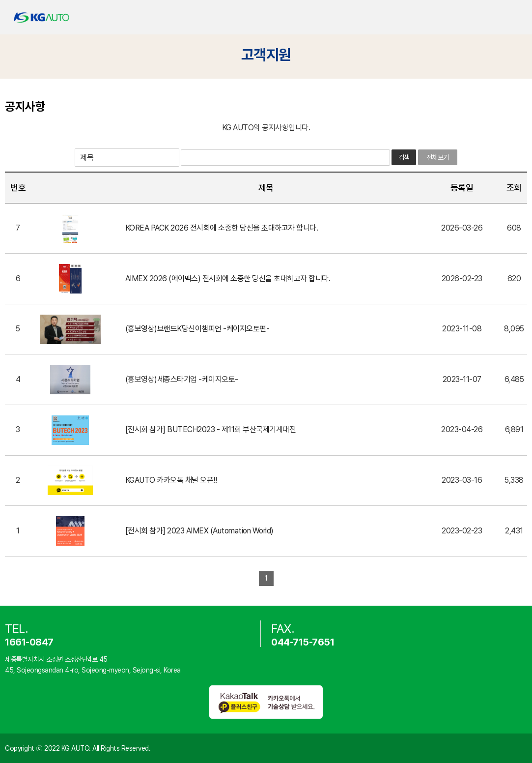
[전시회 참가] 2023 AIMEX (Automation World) (199, 531)
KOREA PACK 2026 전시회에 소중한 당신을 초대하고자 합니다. (222, 228)
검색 (404, 157)
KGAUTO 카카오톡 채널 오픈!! (171, 480)
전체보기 (438, 157)
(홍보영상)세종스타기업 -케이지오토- (182, 379)
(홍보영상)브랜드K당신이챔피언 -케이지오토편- (197, 329)
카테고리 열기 (516, 17)
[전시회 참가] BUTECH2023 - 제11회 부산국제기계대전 (211, 429)
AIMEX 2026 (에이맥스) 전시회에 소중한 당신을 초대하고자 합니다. (228, 279)
